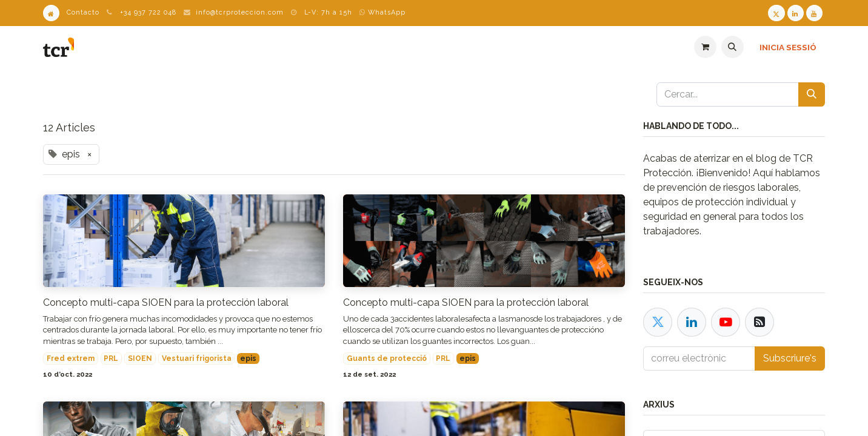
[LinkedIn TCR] (796, 13)
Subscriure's (790, 358)
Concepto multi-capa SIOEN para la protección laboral (166, 302)
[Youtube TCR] (814, 13)
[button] (733, 47)
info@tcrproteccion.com (240, 12)
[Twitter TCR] (776, 13)
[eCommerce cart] (705, 47)
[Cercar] (812, 94)
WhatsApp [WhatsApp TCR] (382, 12)
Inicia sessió (788, 47)
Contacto (83, 12)
